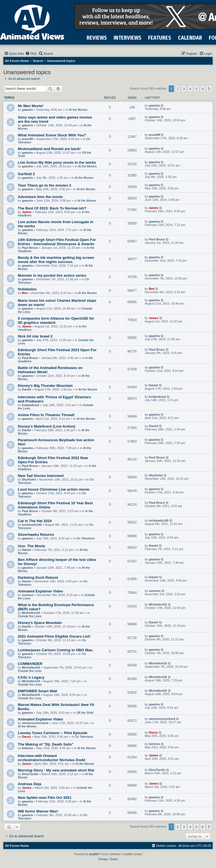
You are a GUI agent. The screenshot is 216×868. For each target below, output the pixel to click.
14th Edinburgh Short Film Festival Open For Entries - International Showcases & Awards (57, 242)
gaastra (27, 110)
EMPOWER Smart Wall (37, 691)
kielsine (28, 748)
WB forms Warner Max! (38, 811)
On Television (85, 538)
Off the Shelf (85, 713)
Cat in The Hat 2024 (35, 521)
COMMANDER (30, 664)
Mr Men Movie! (31, 106)
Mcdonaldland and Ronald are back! (49, 149)
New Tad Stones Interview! (41, 476)
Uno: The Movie (31, 546)
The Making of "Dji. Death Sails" (46, 744)
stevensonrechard (35, 723)
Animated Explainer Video (40, 591)
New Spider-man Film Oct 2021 (45, 798)
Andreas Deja (30, 784)
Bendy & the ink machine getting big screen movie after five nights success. (56, 260)
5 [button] (196, 89)
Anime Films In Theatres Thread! (46, 415)
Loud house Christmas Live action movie (54, 489)
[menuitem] (31, 54)
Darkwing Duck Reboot (38, 578)
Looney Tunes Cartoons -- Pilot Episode (53, 733)
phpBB (94, 854)
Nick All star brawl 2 (35, 336)
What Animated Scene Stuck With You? (52, 135)
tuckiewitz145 (32, 525)
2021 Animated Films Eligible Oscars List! (54, 636)
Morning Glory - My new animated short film (56, 770)
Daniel (27, 389)
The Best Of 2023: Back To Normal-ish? (52, 208)
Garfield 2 (26, 174)
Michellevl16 (31, 613)
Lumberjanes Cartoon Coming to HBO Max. (56, 650)
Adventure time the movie (40, 197)
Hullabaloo (27, 289)
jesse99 (28, 139)
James (27, 212)
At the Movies (78, 110)
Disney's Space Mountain (40, 623)
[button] (209, 89)
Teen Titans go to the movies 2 (45, 185)
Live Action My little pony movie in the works (57, 162)
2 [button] (178, 89)
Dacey (26, 737)
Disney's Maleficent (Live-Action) (46, 426)
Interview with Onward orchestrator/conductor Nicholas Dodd (51, 758)
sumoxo (28, 595)
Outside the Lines (30, 616)
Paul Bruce (30, 248)
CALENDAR (190, 38)
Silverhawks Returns (36, 535)
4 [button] (190, 89)
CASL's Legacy (31, 677)
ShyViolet (29, 479)
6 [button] (203, 89)
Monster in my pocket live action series (52, 275)
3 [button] (184, 89)
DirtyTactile (30, 774)
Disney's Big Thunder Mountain (45, 386)
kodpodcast (31, 405)
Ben (25, 293)
